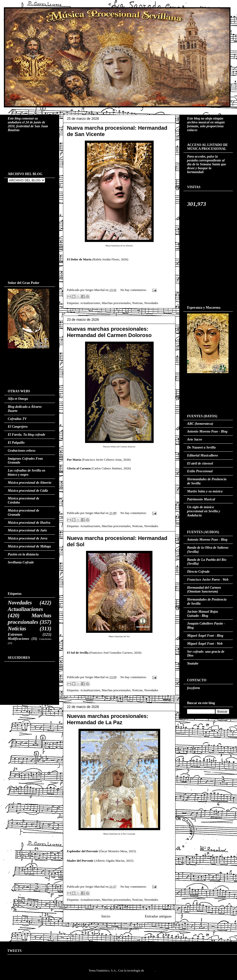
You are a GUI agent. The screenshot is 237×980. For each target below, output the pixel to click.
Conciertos (45, 639)
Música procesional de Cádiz (28, 491)
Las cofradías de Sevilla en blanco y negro (27, 473)
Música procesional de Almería (30, 483)
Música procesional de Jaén (27, 530)
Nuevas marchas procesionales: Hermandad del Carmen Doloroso (109, 332)
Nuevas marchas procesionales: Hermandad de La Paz (108, 719)
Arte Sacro (195, 439)
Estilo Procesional (200, 471)
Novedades (151, 303)
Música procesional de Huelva (29, 523)
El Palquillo (16, 443)
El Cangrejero (18, 427)
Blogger (150, 970)
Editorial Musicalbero (202, 455)
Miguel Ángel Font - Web (205, 644)
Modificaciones (19, 639)
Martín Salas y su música (205, 491)
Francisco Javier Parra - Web (208, 580)
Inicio (106, 916)
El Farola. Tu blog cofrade (27, 435)
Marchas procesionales (116, 303)
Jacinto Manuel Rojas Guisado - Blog (203, 614)
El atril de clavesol (200, 463)
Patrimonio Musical (201, 499)
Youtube (193, 663)
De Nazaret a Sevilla (201, 447)
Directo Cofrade (198, 572)
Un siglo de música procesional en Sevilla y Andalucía (204, 511)
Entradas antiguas (158, 916)
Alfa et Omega (18, 399)
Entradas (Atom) (128, 929)
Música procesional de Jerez (28, 538)
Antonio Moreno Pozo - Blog (207, 431)
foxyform (194, 688)
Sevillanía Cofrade (21, 562)
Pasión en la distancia (23, 554)
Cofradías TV (17, 419)
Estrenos (15, 634)
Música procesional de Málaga (29, 546)
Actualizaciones (90, 303)
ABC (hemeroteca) (200, 424)
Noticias (137, 303)
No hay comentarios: (134, 290)
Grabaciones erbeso (22, 451)
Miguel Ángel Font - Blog (205, 636)
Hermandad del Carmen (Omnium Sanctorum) (204, 590)
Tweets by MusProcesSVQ (24, 959)
